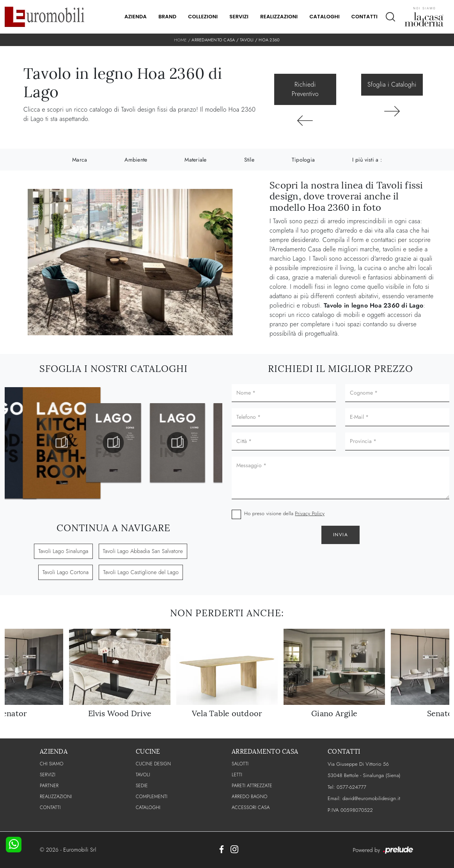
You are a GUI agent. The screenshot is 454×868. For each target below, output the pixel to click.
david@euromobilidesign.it (371, 798)
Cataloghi (324, 17)
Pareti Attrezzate (252, 786)
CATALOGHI (148, 808)
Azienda (136, 17)
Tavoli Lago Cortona (66, 572)
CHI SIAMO (52, 764)
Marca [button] (80, 160)
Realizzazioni (279, 17)
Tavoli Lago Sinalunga (63, 551)
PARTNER (49, 786)
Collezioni (203, 17)
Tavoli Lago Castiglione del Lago (141, 572)
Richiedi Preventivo (305, 89)
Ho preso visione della (284, 513)
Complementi (152, 797)
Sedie (142, 786)
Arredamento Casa (213, 40)
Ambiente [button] (136, 160)
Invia (341, 535)
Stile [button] (249, 160)
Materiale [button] (195, 160)
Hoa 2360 (269, 40)
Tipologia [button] (303, 160)
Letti (237, 775)
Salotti (240, 764)
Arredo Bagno (250, 797)
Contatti (364, 17)
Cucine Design (153, 764)
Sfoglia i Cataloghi (392, 84)
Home (181, 40)
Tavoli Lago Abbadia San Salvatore (143, 551)
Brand (167, 17)
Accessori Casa (251, 808)
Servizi (239, 17)
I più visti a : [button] (367, 160)
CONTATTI (50, 808)
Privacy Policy (310, 513)
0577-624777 (351, 787)
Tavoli (247, 40)
